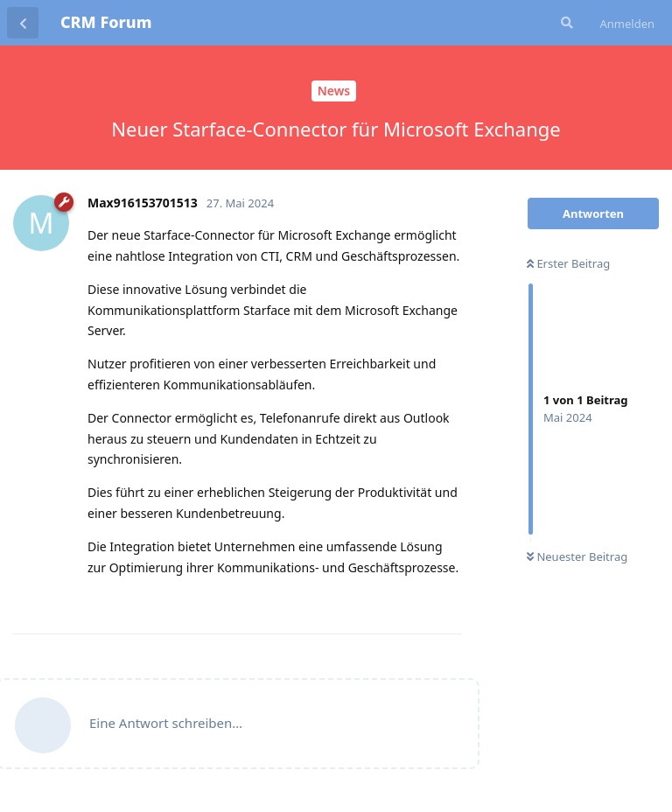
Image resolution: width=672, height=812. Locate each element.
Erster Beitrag (568, 263)
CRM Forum (106, 22)
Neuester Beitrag (577, 556)
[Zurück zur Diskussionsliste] (23, 23)
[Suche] (565, 23)
